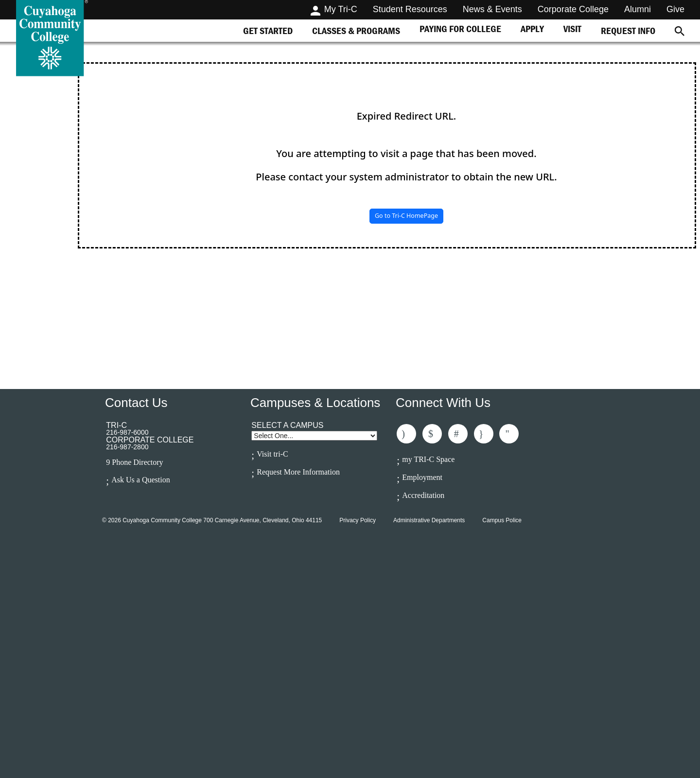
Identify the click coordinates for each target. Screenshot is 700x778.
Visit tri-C (272, 454)
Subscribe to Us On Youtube (509, 434)
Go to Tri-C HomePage (406, 216)
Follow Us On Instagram (484, 434)
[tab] (268, 31)
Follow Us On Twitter (432, 434)
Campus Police (502, 520)
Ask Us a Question (140, 480)
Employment (422, 477)
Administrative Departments (429, 520)
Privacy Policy (358, 520)
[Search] (680, 31)
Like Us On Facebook (406, 434)
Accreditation (423, 495)
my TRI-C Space (428, 459)
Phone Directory (137, 462)
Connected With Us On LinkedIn (458, 434)
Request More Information (298, 472)
